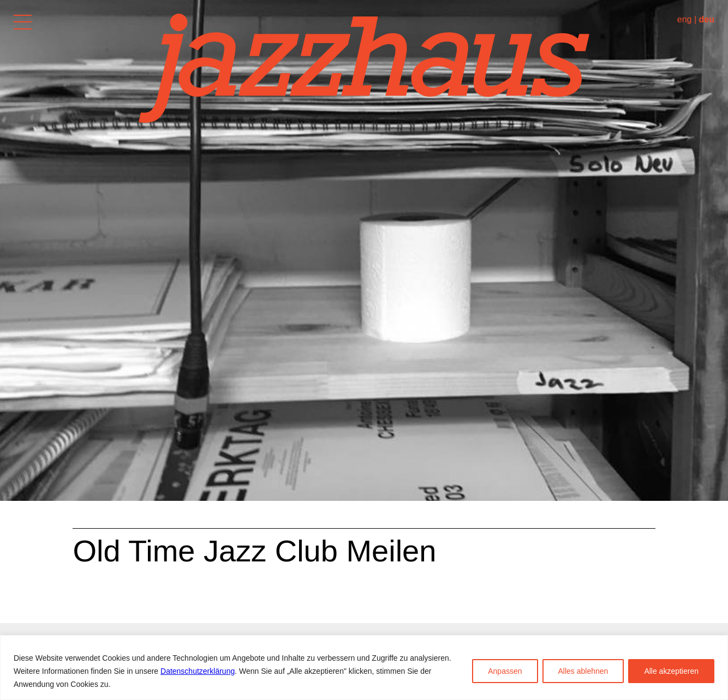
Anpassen (505, 671)
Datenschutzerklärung (198, 671)
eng (685, 19)
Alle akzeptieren (671, 671)
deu (707, 19)
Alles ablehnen (583, 671)
